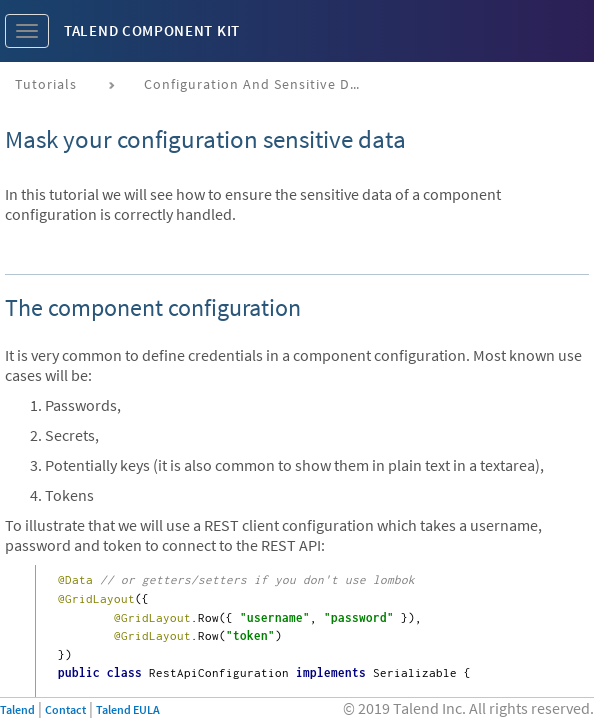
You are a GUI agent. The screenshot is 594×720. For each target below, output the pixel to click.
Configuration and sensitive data (258, 84)
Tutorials (46, 84)
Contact (65, 709)
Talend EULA (128, 709)
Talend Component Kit (152, 30)
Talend (17, 709)
